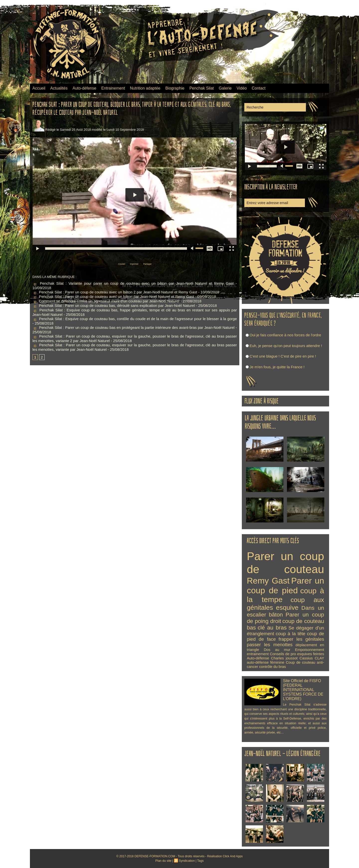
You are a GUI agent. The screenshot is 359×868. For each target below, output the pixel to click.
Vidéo (242, 88)
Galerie (225, 88)
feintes (319, 654)
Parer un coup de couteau (285, 563)
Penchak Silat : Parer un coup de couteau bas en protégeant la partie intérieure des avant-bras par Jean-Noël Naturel (134, 327)
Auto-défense (84, 88)
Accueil (39, 88)
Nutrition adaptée (145, 88)
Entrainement (113, 88)
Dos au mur (277, 650)
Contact (259, 88)
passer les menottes (270, 645)
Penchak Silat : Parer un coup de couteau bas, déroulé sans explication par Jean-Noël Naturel (114, 305)
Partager (153, 263)
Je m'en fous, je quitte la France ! (277, 367)
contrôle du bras (272, 667)
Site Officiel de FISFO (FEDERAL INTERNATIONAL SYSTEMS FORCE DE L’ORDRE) (302, 689)
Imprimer (133, 263)
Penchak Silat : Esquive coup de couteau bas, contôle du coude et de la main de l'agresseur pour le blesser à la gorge (135, 318)
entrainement (258, 654)
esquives (305, 654)
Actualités (59, 88)
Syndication (186, 861)
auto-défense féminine (266, 662)
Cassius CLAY (312, 658)
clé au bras (272, 628)
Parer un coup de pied (285, 585)
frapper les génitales (301, 639)
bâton (276, 615)
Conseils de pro (283, 654)
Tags (200, 861)
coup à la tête (291, 634)
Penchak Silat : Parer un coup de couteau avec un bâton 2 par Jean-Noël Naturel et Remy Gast (115, 292)
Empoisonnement (310, 650)
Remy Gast (268, 581)
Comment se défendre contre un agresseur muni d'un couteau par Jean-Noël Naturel (106, 301)
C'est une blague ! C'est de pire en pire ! (283, 356)
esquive (287, 608)
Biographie (175, 88)
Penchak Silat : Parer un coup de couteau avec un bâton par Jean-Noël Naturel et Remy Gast (113, 296)
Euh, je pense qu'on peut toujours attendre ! (286, 346)
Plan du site (164, 861)
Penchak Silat (202, 88)
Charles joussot (284, 658)
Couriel (115, 263)
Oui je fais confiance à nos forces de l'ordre (285, 335)
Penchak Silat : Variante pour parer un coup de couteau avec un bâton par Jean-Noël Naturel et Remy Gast (133, 283)
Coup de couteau (301, 662)
